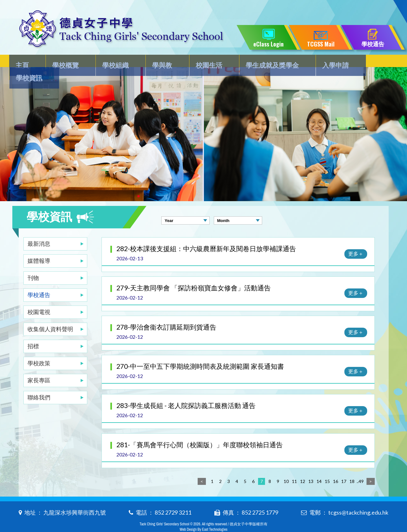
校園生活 (200, 62)
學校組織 (113, 62)
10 (286, 469)
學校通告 (39, 282)
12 (303, 469)
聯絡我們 (39, 385)
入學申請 (322, 62)
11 (294, 469)
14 (319, 469)
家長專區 (39, 368)
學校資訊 (369, 62)
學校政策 (39, 350)
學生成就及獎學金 (261, 62)
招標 (33, 333)
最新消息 (39, 231)
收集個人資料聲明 (50, 316)
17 (344, 469)
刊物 (33, 265)
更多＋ (356, 241)
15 (327, 469)
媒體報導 (39, 248)
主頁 (26, 62)
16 (336, 469)
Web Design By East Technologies (203, 517)
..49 (360, 469)
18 (352, 469)
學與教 (157, 62)
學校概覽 (66, 62)
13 (311, 469)
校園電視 (39, 299)
